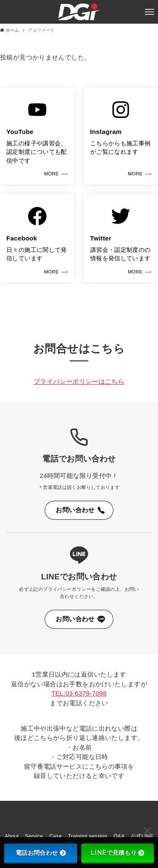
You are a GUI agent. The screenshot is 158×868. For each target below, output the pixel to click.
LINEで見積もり (117, 853)
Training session (88, 836)
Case (56, 836)
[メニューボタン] (150, 12)
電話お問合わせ (41, 853)
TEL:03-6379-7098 (79, 693)
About (12, 836)
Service (34, 836)
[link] (37, 136)
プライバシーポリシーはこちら (79, 381)
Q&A (119, 836)
